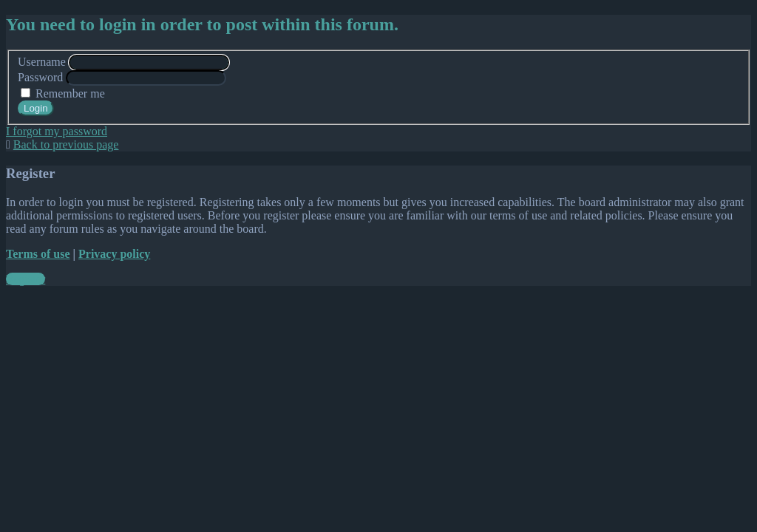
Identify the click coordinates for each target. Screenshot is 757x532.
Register (26, 279)
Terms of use (38, 254)
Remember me (63, 93)
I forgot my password (57, 131)
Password (40, 77)
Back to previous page (66, 144)
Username (42, 62)
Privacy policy (114, 254)
